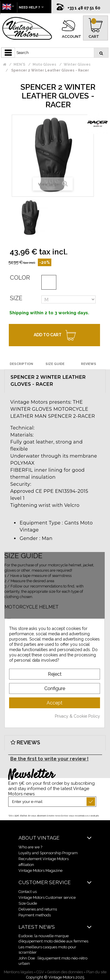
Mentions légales (18, 972)
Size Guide (28, 903)
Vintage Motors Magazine (40, 871)
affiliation (26, 865)
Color (20, 278)
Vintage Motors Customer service (47, 897)
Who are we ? (30, 847)
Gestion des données (65, 972)
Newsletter (31, 775)
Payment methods (35, 915)
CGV (40, 972)
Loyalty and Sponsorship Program (48, 853)
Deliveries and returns (38, 909)
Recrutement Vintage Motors (44, 859)
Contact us (28, 892)
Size (16, 298)
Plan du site (96, 972)
